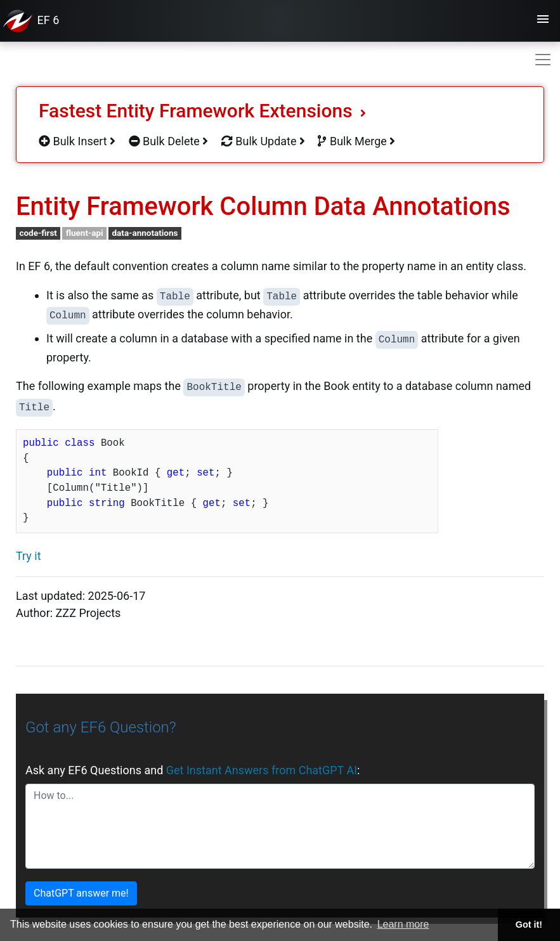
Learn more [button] (403, 924)
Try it (29, 556)
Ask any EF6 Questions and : (192, 770)
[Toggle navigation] (543, 21)
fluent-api (85, 233)
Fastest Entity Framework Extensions (202, 111)
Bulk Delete (169, 141)
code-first (38, 233)
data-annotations (145, 233)
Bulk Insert (77, 141)
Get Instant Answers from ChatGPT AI (262, 770)
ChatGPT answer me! (81, 893)
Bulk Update (263, 141)
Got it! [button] (529, 925)
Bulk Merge (356, 141)
